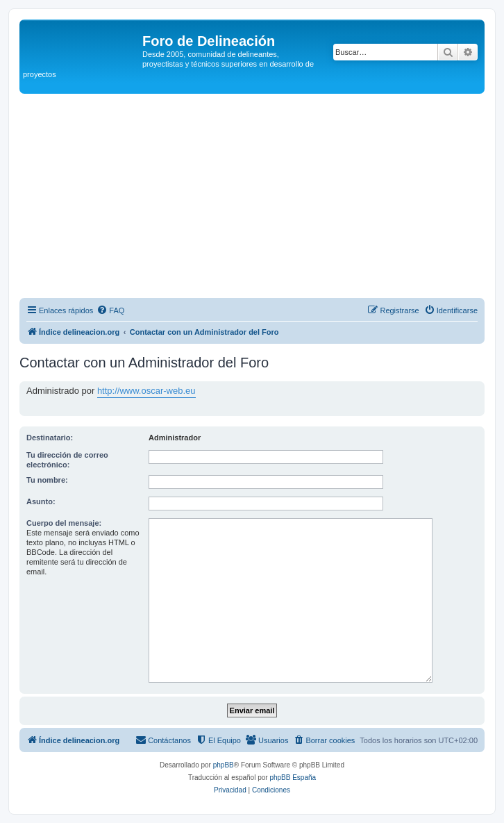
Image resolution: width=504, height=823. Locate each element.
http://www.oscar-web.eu (146, 391)
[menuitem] (110, 310)
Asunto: (41, 501)
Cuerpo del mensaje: (64, 523)
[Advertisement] (262, 198)
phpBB (224, 765)
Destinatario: (50, 438)
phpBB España (293, 778)
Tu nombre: (47, 480)
